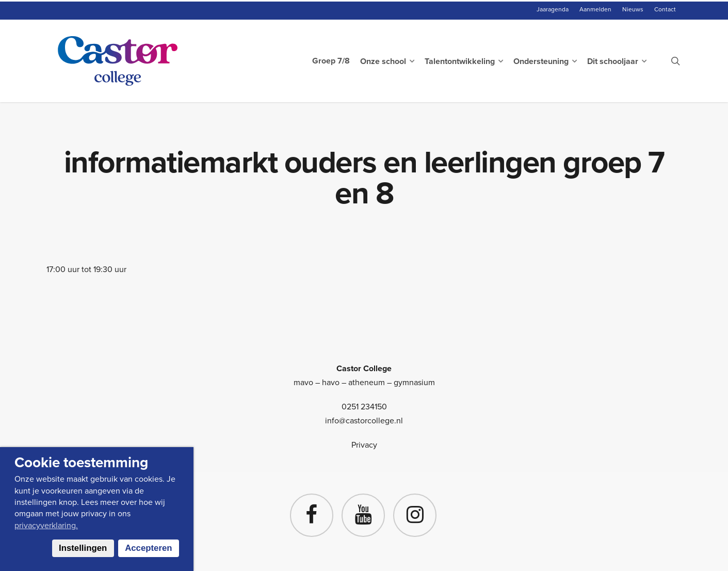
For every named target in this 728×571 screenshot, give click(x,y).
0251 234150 (364, 407)
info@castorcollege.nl (364, 421)
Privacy (364, 445)
